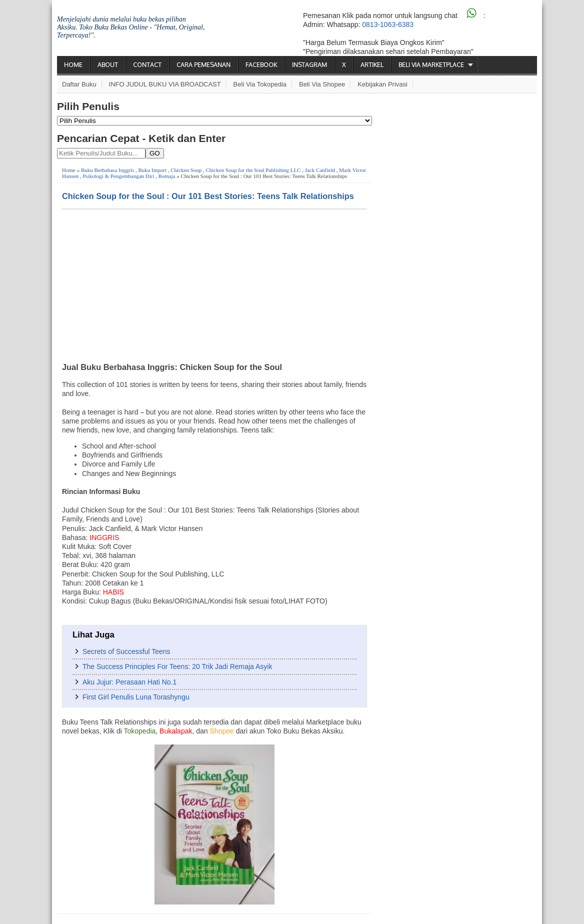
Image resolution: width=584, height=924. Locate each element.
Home (73, 65)
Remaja (167, 176)
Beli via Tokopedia (260, 84)
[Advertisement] (214, 284)
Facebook (261, 65)
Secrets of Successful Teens (126, 651)
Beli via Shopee (322, 84)
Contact (147, 65)
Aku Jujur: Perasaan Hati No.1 (129, 682)
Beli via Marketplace (431, 65)
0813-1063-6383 (388, 24)
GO (155, 153)
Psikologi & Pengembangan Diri (118, 176)
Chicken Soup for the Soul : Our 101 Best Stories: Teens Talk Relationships (208, 196)
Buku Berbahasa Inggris (107, 170)
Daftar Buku (79, 84)
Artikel (372, 65)
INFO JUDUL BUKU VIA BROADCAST (165, 84)
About (108, 65)
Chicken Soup (186, 170)
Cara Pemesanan (203, 65)
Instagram (309, 65)
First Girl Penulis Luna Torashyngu (136, 697)
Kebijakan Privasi (382, 84)
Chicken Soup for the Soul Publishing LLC (253, 170)
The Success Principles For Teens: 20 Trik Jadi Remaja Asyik (177, 666)
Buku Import (152, 170)
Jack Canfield (320, 170)
